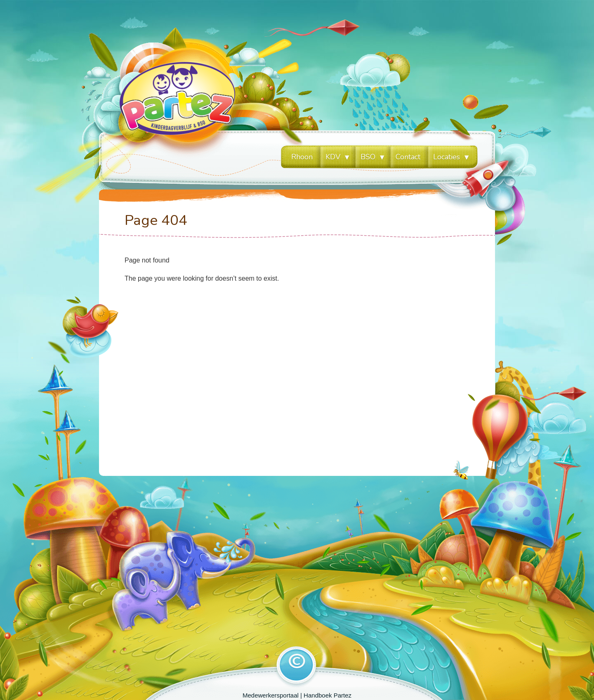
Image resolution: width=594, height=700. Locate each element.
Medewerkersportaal (271, 695)
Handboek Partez (328, 695)
